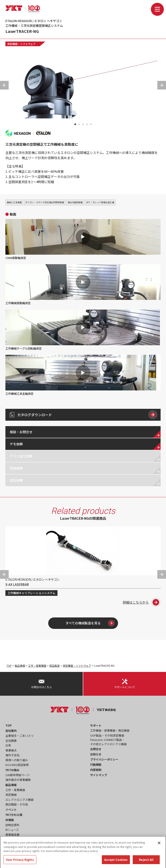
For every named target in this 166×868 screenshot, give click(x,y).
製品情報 (20, 666)
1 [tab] (75, 124)
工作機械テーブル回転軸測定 (83, 330)
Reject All (146, 863)
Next (162, 85)
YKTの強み (12, 770)
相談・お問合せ (21, 432)
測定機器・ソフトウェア (21, 44)
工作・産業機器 (37, 666)
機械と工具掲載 (14, 202)
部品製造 (54, 666)
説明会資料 (12, 825)
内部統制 (96, 770)
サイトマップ (99, 775)
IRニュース (12, 830)
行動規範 (96, 765)
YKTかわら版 (14, 815)
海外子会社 (12, 755)
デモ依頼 (16, 444)
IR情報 (10, 820)
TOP (9, 666)
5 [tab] (91, 124)
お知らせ (96, 754)
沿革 (8, 745)
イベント (11, 810)
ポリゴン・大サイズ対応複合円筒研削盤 (45, 202)
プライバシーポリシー (104, 759)
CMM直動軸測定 (83, 239)
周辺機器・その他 (17, 804)
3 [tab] (83, 124)
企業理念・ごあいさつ (19, 736)
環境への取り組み (17, 760)
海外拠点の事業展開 (18, 780)
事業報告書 (12, 835)
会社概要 (11, 741)
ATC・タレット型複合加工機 (100, 202)
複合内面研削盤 (75, 202)
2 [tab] (79, 124)
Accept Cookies (116, 863)
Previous (4, 85)
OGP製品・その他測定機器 (107, 735)
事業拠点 (11, 750)
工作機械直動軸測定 (83, 285)
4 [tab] (87, 124)
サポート (96, 725)
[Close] (159, 847)
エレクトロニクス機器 (19, 800)
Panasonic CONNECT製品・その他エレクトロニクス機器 (108, 742)
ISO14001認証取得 (17, 765)
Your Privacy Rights (20, 863)
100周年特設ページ (18, 775)
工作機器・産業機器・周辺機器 (110, 730)
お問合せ (96, 749)
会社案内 (11, 731)
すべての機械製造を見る (90, 623)
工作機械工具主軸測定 (83, 375)
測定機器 (11, 795)
